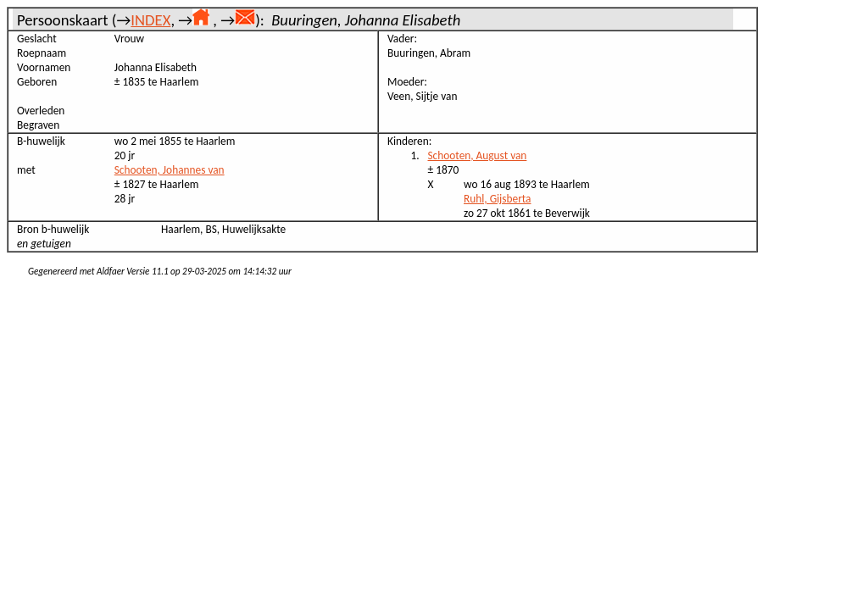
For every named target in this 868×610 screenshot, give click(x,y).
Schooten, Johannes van (170, 170)
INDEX (150, 20)
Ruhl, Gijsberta (497, 199)
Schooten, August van (478, 155)
